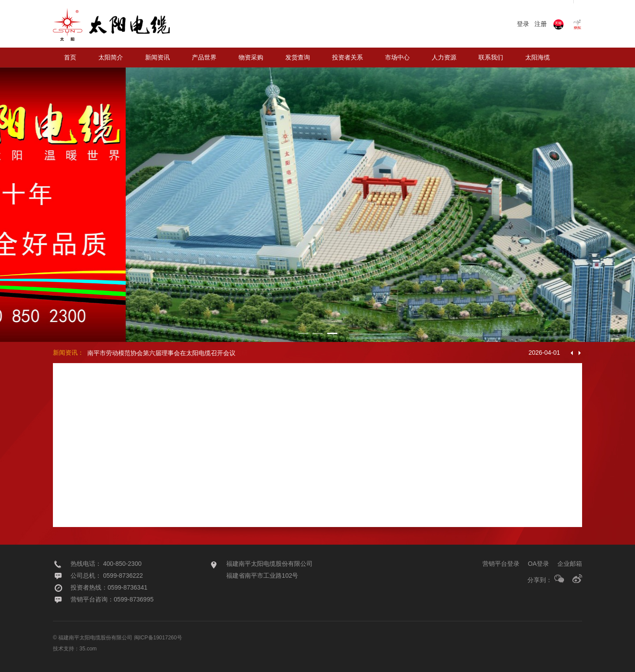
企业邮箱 (570, 564)
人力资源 (444, 57)
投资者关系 (347, 57)
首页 (70, 57)
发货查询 (298, 57)
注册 (541, 24)
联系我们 (491, 57)
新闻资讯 (157, 57)
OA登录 (538, 564)
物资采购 (251, 57)
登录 (523, 24)
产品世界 (204, 57)
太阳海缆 (538, 57)
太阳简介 (111, 57)
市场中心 (397, 57)
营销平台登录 (501, 564)
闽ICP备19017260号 (158, 638)
